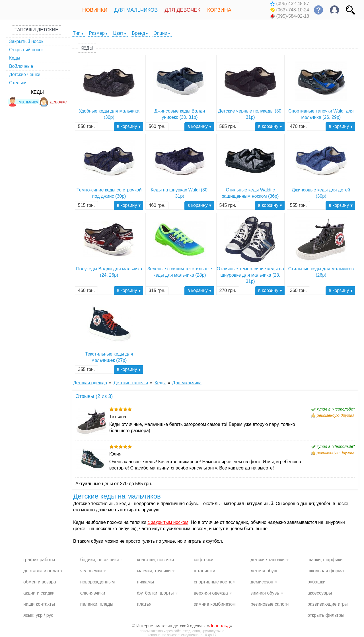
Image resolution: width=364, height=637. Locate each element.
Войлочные (21, 66)
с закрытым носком (168, 522)
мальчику (23, 102)
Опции (161, 33)
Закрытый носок (26, 41)
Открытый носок (26, 50)
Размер (97, 33)
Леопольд (219, 626)
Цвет (118, 33)
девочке (53, 102)
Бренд (138, 33)
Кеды (15, 58)
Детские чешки (25, 74)
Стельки (18, 83)
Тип (77, 33)
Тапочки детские (36, 30)
